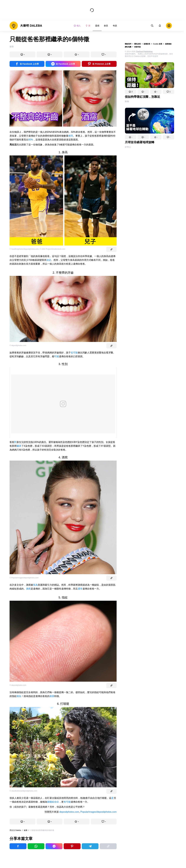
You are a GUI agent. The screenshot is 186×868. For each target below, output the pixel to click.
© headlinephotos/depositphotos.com (24, 249)
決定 (49, 260)
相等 (71, 136)
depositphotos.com (69, 812)
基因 (52, 696)
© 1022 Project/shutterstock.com (52, 249)
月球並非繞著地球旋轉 (140, 142)
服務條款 (168, 44)
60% (31, 140)
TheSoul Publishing (144, 52)
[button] (131, 92)
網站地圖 (128, 47)
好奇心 (128, 147)
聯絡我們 (128, 44)
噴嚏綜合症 (53, 802)
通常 (80, 589)
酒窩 (28, 589)
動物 (127, 101)
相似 (19, 696)
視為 (35, 585)
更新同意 (137, 47)
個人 (77, 26)
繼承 (19, 446)
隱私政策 (137, 44)
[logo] (26, 26)
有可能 (67, 802)
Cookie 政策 (158, 44)
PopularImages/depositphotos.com (99, 812)
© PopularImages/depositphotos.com (24, 578)
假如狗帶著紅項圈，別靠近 (142, 97)
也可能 (74, 353)
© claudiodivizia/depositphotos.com (23, 791)
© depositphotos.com (18, 345)
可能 (57, 356)
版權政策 (147, 44)
